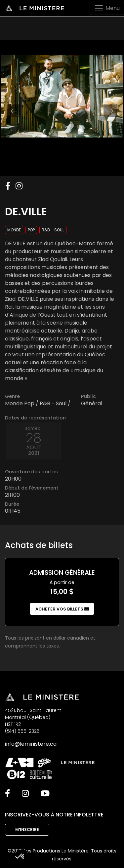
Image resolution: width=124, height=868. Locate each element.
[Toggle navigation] (107, 8)
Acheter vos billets (62, 609)
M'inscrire (27, 829)
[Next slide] (110, 111)
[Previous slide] (14, 111)
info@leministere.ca (31, 744)
